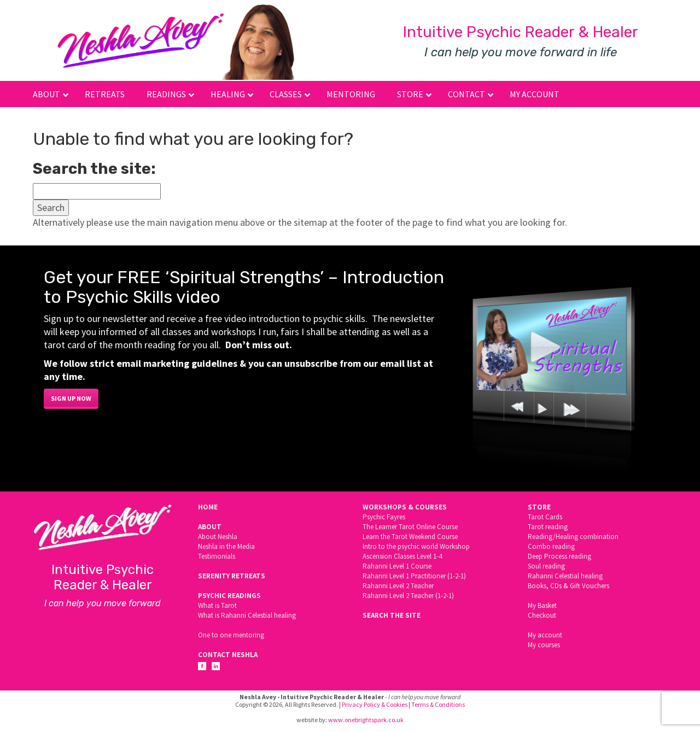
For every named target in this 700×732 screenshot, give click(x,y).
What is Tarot (217, 605)
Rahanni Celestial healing (565, 576)
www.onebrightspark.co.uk (366, 720)
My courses (544, 645)
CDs (556, 586)
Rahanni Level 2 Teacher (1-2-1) (408, 596)
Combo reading (551, 546)
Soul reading (546, 566)
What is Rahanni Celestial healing (247, 615)
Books (537, 586)
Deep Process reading (559, 556)
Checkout (542, 615)
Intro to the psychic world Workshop (416, 546)
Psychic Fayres (384, 517)
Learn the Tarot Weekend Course (410, 537)
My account (545, 635)
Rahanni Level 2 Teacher (398, 586)
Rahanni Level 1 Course (397, 566)
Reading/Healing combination (573, 537)
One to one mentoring (231, 635)
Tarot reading (548, 527)
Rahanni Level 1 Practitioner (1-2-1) (414, 576)
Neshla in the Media (226, 546)
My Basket (542, 605)
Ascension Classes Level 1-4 (402, 556)
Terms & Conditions (438, 704)
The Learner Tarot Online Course (410, 527)
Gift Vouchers (590, 586)
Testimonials (217, 556)
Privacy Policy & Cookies (375, 704)
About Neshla (218, 537)
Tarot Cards (545, 517)
